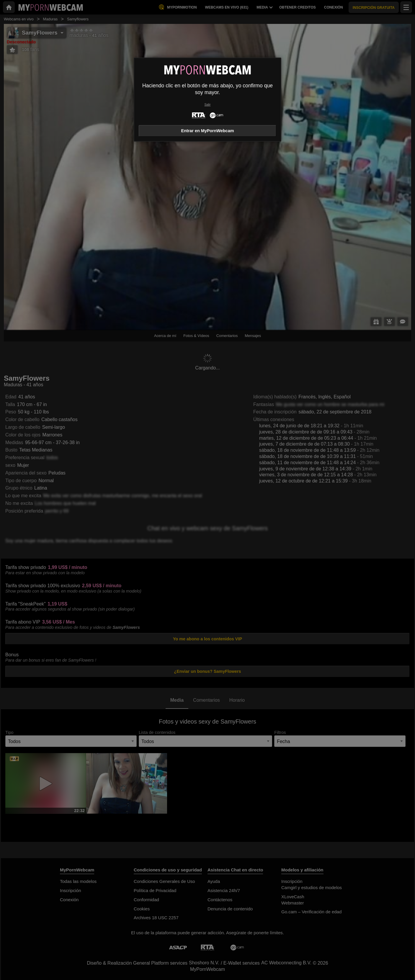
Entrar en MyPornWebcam (208, 131)
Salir (208, 105)
